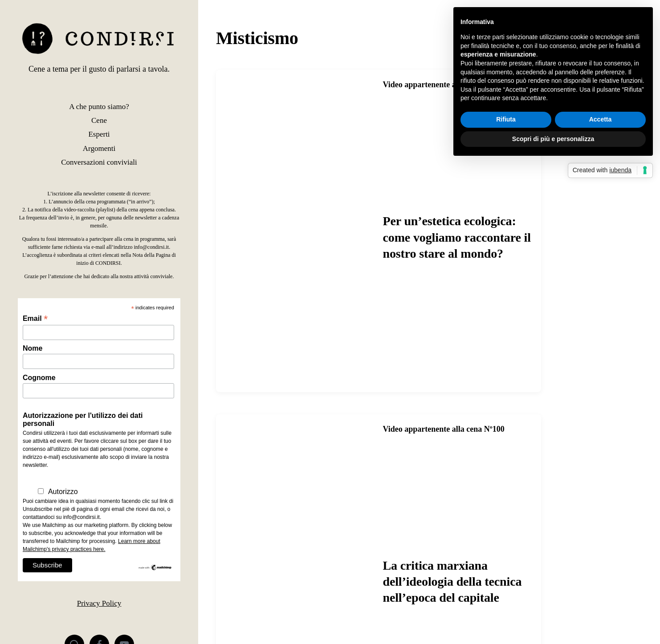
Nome (33, 348)
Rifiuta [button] (506, 119)
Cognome (39, 378)
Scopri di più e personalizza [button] (553, 139)
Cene (99, 120)
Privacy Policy (99, 603)
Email (35, 318)
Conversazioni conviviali (99, 162)
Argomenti (99, 148)
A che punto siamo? (99, 107)
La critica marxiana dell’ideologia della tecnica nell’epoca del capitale (452, 582)
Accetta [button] (601, 119)
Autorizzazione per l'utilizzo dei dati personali (83, 419)
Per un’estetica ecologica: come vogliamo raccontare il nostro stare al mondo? (457, 237)
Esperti (99, 134)
